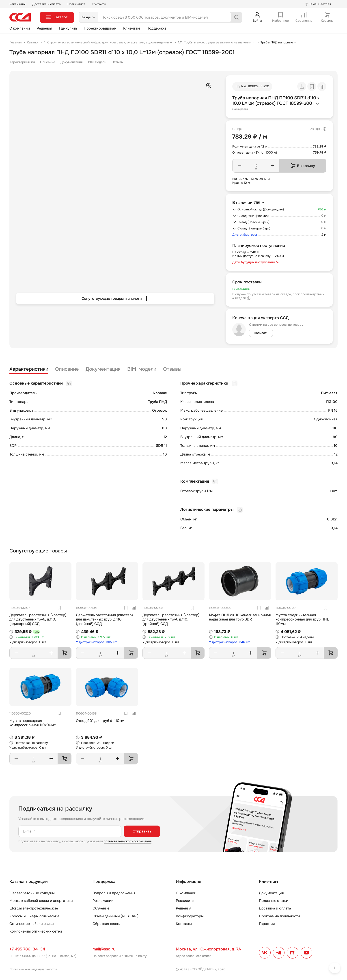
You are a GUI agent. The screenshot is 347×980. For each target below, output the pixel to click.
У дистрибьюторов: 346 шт (230, 642)
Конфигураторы (190, 916)
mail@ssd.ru (104, 949)
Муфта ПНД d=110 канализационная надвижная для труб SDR (240, 617)
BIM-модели (97, 62)
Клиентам (131, 28)
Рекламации (103, 901)
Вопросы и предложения (114, 893)
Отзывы (117, 62)
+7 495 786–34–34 (27, 949)
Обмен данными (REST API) (115, 916)
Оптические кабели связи (32, 924)
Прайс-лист (76, 4)
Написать (261, 333)
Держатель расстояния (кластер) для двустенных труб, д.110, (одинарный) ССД (38, 619)
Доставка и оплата (46, 4)
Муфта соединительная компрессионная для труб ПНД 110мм (302, 619)
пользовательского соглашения (128, 841)
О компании (20, 28)
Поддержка (156, 28)
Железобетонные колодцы (32, 893)
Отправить (142, 831)
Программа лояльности (279, 916)
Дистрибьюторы (245, 235)
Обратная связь (106, 924)
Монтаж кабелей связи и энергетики (41, 901)
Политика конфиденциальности (33, 969)
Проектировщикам (100, 28)
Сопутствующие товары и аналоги (115, 299)
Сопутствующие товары (38, 551)
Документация (72, 62)
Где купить (68, 28)
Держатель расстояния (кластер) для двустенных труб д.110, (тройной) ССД (171, 619)
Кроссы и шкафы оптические (34, 916)
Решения (44, 28)
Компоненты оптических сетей (36, 931)
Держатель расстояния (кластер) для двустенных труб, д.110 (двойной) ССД (104, 619)
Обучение (101, 908)
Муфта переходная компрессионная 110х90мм (33, 723)
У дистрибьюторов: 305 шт (96, 642)
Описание (48, 62)
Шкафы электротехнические (34, 908)
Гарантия (267, 924)
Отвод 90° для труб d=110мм (100, 721)
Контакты (99, 4)
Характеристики (22, 62)
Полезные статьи (274, 901)
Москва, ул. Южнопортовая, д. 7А (208, 949)
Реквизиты (17, 4)
